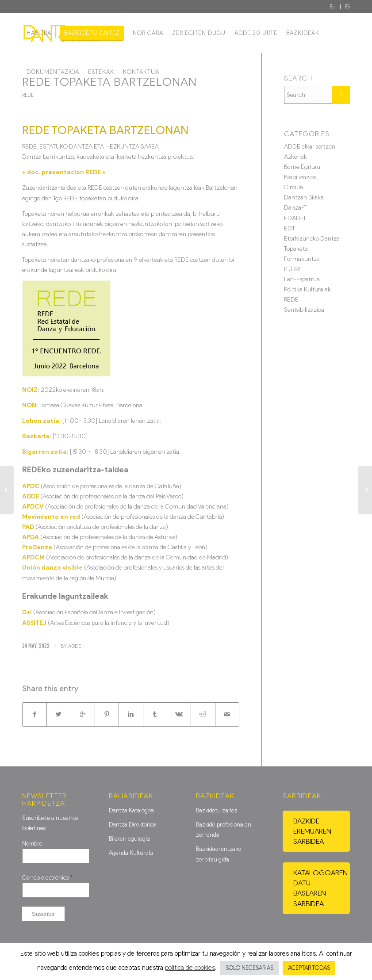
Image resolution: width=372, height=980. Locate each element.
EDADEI (295, 218)
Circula (293, 187)
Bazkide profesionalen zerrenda (224, 830)
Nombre (32, 844)
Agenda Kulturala (131, 853)
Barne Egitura (302, 167)
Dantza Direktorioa (133, 825)
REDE (28, 95)
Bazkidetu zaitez (217, 810)
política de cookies (190, 968)
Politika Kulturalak (307, 289)
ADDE (75, 646)
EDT (290, 228)
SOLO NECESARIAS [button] (249, 968)
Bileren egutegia (129, 839)
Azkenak (295, 157)
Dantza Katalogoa (131, 810)
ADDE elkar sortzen (310, 147)
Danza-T (295, 208)
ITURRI (292, 269)
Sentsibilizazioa (304, 310)
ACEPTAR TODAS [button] (309, 968)
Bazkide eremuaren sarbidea (312, 831)
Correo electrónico (47, 878)
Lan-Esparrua (302, 279)
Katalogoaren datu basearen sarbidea (320, 888)
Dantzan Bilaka (304, 197)
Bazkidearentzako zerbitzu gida (219, 854)
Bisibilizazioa (300, 177)
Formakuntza (302, 259)
